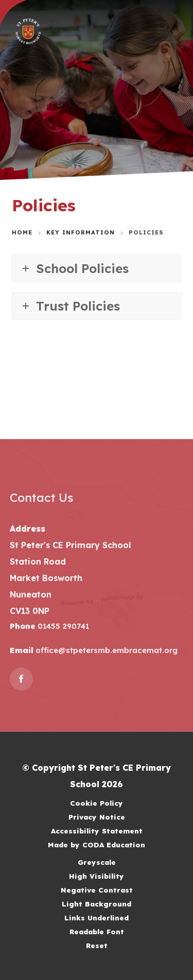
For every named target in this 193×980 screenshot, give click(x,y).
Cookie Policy (97, 803)
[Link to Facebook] (21, 679)
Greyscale (97, 862)
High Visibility (97, 876)
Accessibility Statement (97, 831)
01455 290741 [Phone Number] (62, 626)
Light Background (97, 904)
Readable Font (97, 931)
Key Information (81, 232)
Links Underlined (97, 918)
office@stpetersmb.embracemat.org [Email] (106, 650)
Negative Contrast (97, 890)
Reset (97, 945)
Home (22, 232)
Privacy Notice (97, 817)
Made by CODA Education (97, 845)
